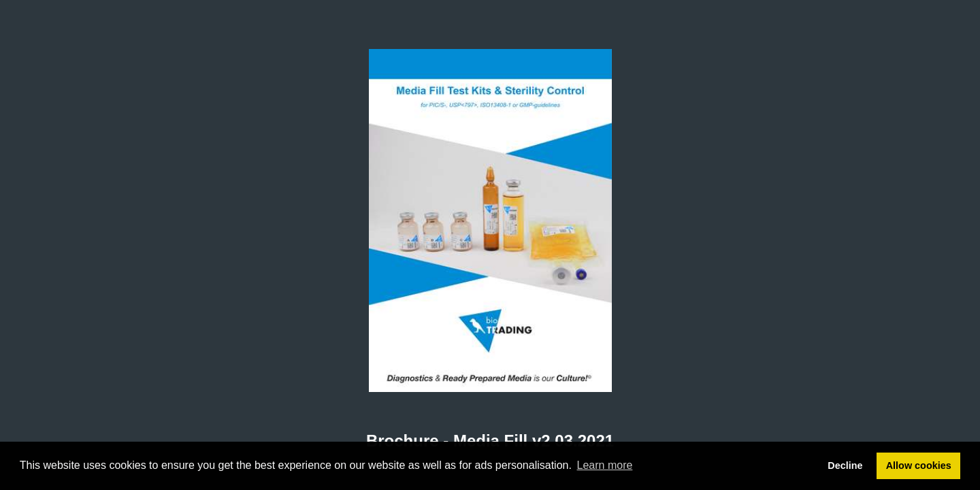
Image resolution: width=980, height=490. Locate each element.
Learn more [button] (605, 465)
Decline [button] (845, 465)
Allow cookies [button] (919, 465)
